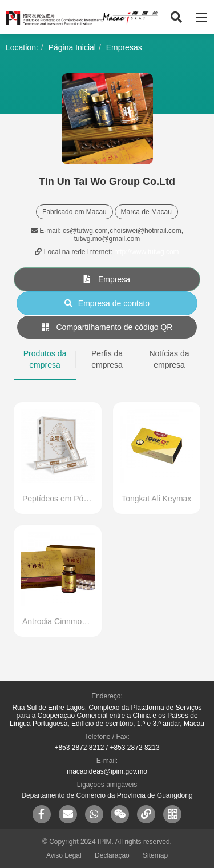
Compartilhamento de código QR (107, 327)
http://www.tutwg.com (146, 252)
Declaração (112, 855)
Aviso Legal (64, 855)
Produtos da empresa (45, 359)
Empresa (107, 279)
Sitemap (155, 855)
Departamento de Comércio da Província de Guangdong (107, 795)
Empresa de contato (107, 303)
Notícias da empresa (169, 359)
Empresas (124, 47)
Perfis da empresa (107, 359)
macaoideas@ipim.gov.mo (107, 771)
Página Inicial (72, 47)
